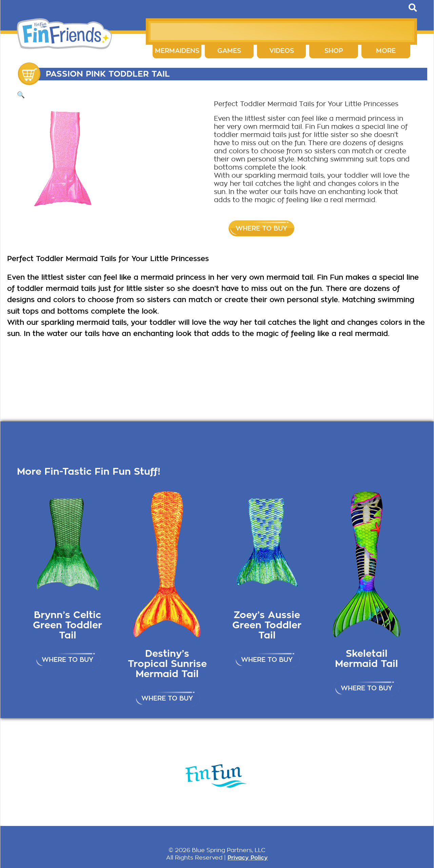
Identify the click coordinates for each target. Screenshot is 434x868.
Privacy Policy (248, 857)
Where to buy (261, 228)
